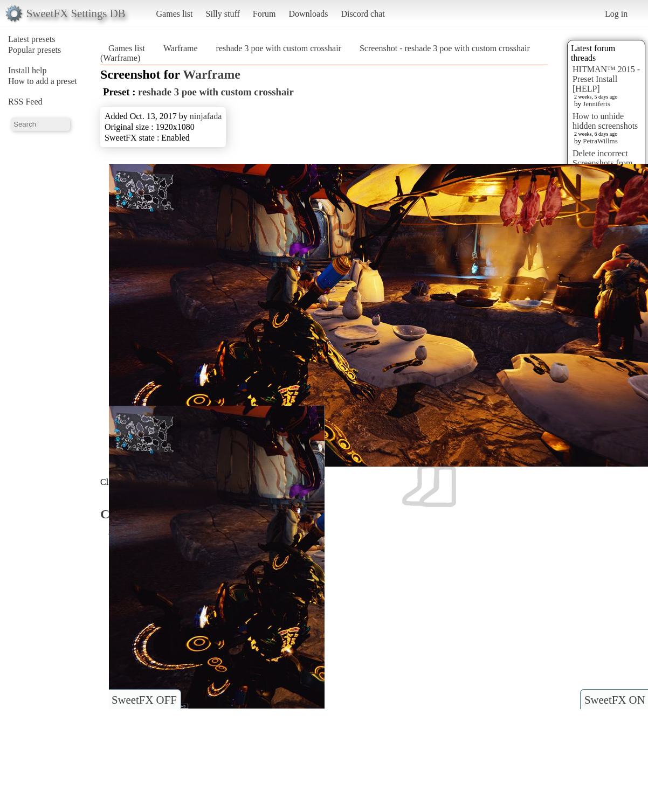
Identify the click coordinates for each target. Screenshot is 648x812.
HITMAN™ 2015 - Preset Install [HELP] (606, 79)
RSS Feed (25, 102)
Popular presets (35, 50)
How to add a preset (43, 81)
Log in (616, 14)
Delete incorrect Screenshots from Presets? (603, 163)
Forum (264, 14)
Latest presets (32, 39)
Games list (175, 14)
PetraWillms (600, 141)
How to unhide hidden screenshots (605, 121)
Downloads (308, 14)
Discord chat (363, 14)
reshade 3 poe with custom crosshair (279, 48)
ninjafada (206, 116)
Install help (27, 70)
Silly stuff (223, 14)
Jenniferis (597, 104)
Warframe (181, 48)
